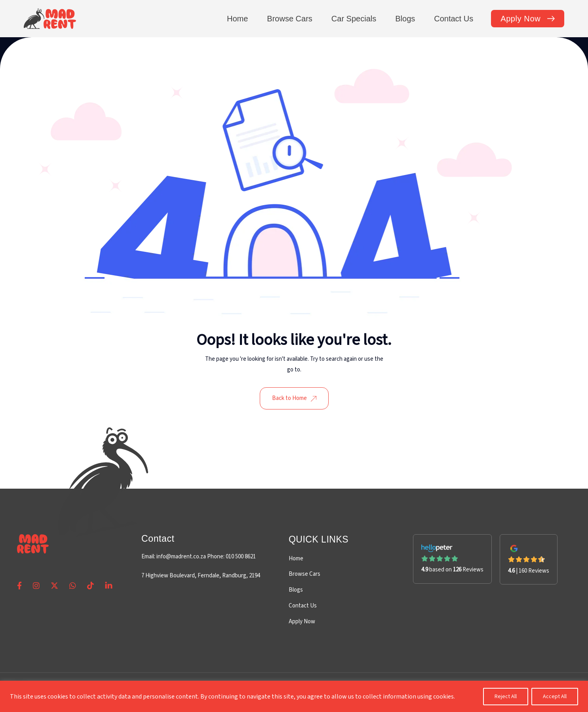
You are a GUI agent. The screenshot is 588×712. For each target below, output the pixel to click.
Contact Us (303, 606)
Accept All (555, 697)
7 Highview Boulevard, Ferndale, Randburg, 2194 (201, 576)
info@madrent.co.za (181, 557)
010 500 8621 (240, 557)
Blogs (296, 590)
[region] (294, 696)
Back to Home (294, 398)
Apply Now (302, 622)
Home (296, 559)
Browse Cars (304, 574)
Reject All (506, 697)
